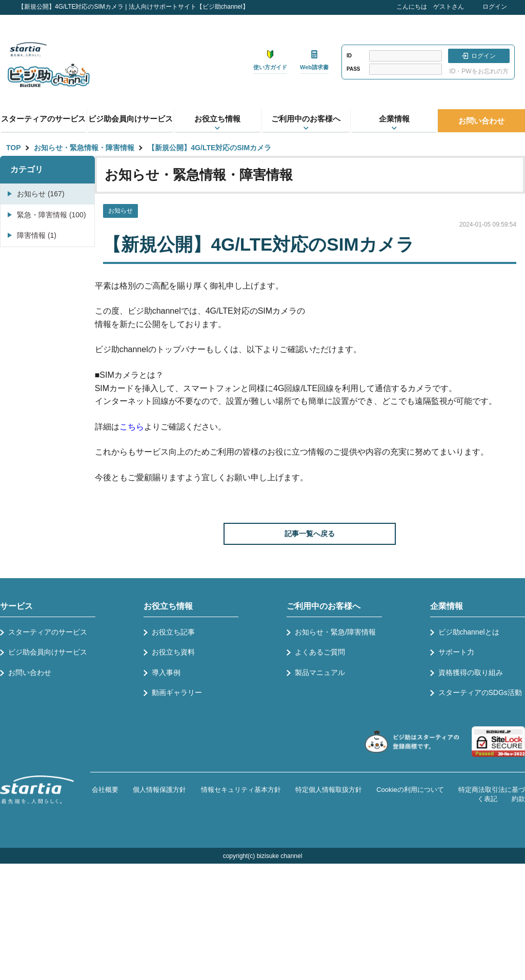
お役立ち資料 (173, 652)
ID (349, 56)
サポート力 (456, 652)
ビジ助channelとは (469, 632)
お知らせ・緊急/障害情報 (335, 632)
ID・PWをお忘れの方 (479, 71)
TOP (14, 148)
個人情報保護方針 (159, 790)
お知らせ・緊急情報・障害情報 (84, 148)
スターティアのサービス (43, 119)
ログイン (495, 7)
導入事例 (166, 672)
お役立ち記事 (173, 632)
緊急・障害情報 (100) (52, 215)
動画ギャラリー (177, 692)
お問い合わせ (481, 121)
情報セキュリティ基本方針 (241, 790)
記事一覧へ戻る (310, 534)
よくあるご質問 (320, 652)
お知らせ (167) (41, 194)
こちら (132, 427)
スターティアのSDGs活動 (480, 692)
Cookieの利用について (410, 790)
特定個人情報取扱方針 (329, 790)
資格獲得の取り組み (471, 672)
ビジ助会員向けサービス (130, 119)
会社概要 (105, 790)
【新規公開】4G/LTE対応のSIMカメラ (209, 148)
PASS (354, 69)
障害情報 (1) (37, 235)
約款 (518, 799)
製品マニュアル (320, 672)
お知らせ (120, 211)
